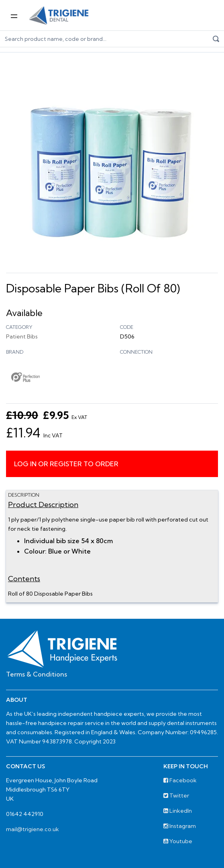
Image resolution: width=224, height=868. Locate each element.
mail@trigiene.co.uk (33, 829)
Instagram (180, 826)
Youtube (178, 841)
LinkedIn (178, 811)
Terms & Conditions (37, 674)
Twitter (176, 795)
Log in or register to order (66, 464)
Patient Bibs (22, 336)
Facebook (180, 780)
